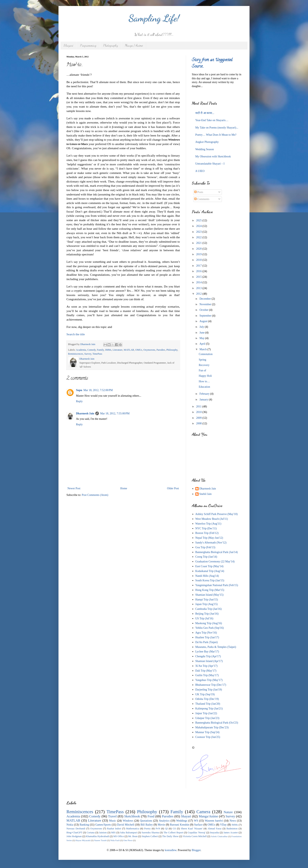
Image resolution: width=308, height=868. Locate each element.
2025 (199, 220)
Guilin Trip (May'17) (207, 675)
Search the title (76, 334)
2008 (199, 423)
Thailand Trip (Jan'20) (208, 704)
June (202, 333)
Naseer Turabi (100, 840)
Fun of (202, 370)
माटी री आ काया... (205, 113)
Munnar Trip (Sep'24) (208, 732)
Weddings (182, 821)
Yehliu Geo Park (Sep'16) (210, 628)
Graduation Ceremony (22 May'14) (215, 562)
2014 (199, 282)
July (202, 327)
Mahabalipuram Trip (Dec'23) (212, 727)
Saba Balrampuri (129, 833)
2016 (199, 271)
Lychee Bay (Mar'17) (207, 652)
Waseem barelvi (214, 821)
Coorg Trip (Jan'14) (206, 557)
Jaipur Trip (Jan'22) (206, 713)
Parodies (161, 350)
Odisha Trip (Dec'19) (207, 699)
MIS (113, 833)
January (204, 400)
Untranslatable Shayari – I (210, 164)
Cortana (91, 833)
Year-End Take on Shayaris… (212, 120)
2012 (199, 294)
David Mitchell (126, 825)
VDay (223, 825)
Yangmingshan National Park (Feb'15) (217, 585)
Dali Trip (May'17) (206, 671)
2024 (199, 226)
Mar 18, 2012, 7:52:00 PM (98, 390)
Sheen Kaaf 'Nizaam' (192, 829)
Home (124, 488)
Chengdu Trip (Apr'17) (208, 656)
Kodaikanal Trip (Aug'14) (210, 571)
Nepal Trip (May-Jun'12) (209, 538)
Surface (198, 825)
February (205, 394)
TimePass (97, 354)
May (202, 338)
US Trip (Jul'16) (204, 618)
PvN (158, 829)
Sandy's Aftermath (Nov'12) (211, 543)
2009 (199, 418)
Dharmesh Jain (85, 413)
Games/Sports (103, 825)
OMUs (139, 350)
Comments (202, 199)
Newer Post (74, 488)
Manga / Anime (134, 45)
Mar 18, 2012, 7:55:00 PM (115, 413)
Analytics (164, 821)
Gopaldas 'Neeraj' (197, 833)
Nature (228, 812)
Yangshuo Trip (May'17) (209, 680)
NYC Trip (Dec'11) (206, 528)
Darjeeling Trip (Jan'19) (209, 690)
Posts (199, 192)
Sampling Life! (154, 18)
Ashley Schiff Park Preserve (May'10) (217, 514)
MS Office (118, 836)
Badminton (232, 829)
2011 (199, 407)
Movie (161, 825)
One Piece (128, 840)
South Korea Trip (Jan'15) (210, 580)
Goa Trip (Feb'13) (205, 547)
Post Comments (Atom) (95, 495)
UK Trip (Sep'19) (205, 694)
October (204, 310)
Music (113, 821)
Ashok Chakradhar (219, 836)
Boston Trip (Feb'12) (207, 533)
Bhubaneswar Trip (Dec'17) (211, 685)
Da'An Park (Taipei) (207, 642)
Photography (111, 45)
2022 (199, 237)
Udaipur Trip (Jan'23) (207, 718)
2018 (199, 260)
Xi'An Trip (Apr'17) (207, 666)
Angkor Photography (207, 142)
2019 (199, 254)
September (206, 316)
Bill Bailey (147, 825)
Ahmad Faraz (214, 829)
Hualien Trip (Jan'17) (207, 637)
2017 (199, 266)
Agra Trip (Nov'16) (206, 633)
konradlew (171, 850)
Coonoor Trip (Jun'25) (208, 737)
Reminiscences (76, 354)
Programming (88, 45)
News (233, 821)
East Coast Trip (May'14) (209, 566)
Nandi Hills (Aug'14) (207, 576)
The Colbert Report (173, 833)
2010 (199, 412)
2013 (199, 288)
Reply (79, 401)
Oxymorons (149, 350)
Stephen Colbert (150, 836)
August (204, 321)
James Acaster (231, 833)
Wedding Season (205, 149)
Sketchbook (132, 816)
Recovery (204, 365)
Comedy (92, 350)
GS (174, 829)
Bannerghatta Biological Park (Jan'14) (217, 552)
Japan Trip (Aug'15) (207, 604)
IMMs (108, 350)
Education (204, 387)
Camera (203, 812)
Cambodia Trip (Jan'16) (209, 609)
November (206, 304)
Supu (79, 390)
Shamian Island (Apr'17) (209, 661)
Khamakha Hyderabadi (98, 836)
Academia (81, 350)
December (205, 299)
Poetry (148, 829)
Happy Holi (205, 376)
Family (100, 350)
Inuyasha (214, 833)
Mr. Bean (133, 836)
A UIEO (200, 171)
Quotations (146, 821)
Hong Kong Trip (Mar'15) (210, 590)
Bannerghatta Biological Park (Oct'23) (217, 723)
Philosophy (172, 350)
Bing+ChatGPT (74, 833)
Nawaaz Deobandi (76, 829)
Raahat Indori (114, 829)
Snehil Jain (206, 494)
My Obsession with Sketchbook (213, 156)
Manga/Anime (208, 816)
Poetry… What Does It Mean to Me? (216, 135)
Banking (84, 825)
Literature (118, 350)
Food (151, 816)
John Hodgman (74, 836)
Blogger (196, 850)
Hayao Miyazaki (83, 840)
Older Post (173, 488)
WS (196, 821)
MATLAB (129, 350)
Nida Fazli (115, 840)
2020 (199, 249)
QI (166, 829)
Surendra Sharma (150, 833)
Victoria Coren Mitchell (195, 836)
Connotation (206, 354)
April (203, 344)
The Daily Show (170, 836)
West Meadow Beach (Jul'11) (212, 519)
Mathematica (133, 829)
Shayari (68, 45)
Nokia (70, 825)
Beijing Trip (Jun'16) (207, 614)
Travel (112, 816)
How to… (204, 381)
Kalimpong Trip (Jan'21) (209, 709)
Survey (88, 354)
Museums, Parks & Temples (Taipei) (216, 647)
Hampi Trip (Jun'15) (207, 600)
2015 (199, 277)
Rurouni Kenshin (180, 825)
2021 (199, 243)
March (203, 349)
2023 (199, 232)
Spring (202, 360)
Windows (128, 821)
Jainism (103, 833)
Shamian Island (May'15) (210, 595)
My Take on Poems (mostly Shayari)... (217, 128)
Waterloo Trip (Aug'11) (208, 524)
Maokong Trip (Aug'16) (209, 623)
